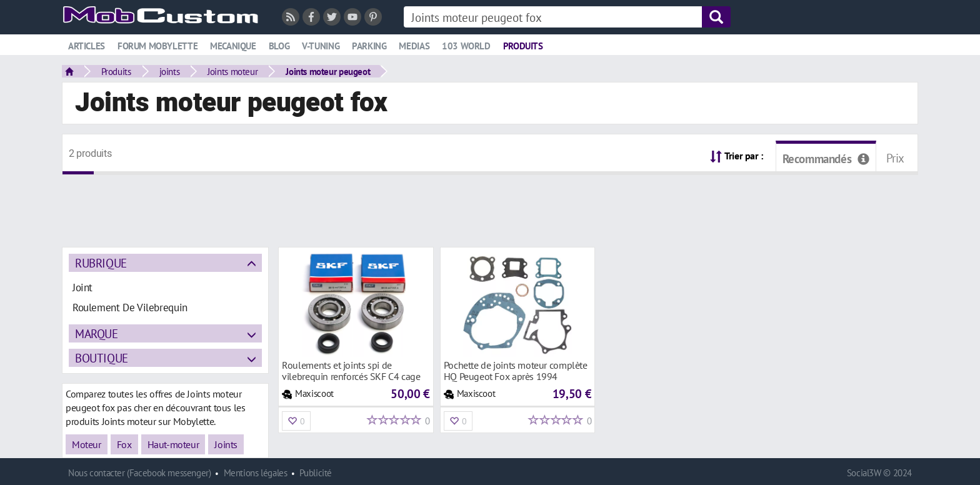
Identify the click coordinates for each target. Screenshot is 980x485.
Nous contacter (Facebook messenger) (140, 473)
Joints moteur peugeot (328, 71)
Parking (369, 46)
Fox (124, 444)
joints (170, 71)
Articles (87, 46)
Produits (523, 46)
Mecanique (233, 46)
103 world (466, 46)
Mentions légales (256, 473)
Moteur (87, 444)
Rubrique (101, 263)
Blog (279, 46)
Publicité (316, 473)
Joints (226, 444)
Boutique (102, 358)
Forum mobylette (157, 46)
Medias (414, 46)
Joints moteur (232, 71)
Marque (97, 333)
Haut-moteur (173, 444)
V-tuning (321, 46)
